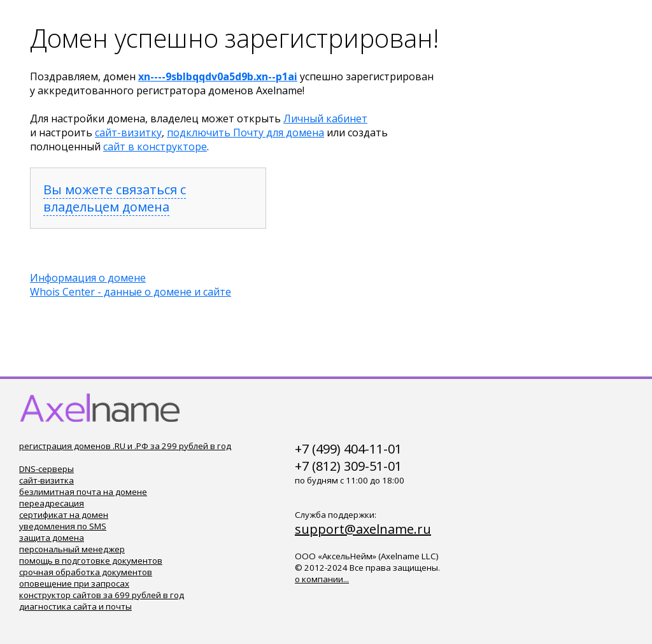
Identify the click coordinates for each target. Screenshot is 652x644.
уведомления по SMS (63, 526)
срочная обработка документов (86, 572)
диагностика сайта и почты (75, 606)
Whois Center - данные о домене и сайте (131, 292)
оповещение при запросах (74, 583)
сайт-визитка (46, 480)
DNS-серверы (46, 469)
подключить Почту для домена (245, 132)
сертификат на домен (64, 515)
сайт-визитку (128, 132)
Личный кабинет (325, 118)
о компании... (322, 579)
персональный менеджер (72, 549)
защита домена (52, 538)
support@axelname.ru (363, 529)
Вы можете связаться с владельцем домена (115, 198)
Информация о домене (88, 278)
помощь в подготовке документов (91, 561)
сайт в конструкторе (155, 147)
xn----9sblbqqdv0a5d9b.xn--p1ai (218, 76)
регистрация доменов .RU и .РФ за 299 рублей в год (125, 446)
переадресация (52, 503)
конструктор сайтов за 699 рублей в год (102, 595)
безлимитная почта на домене (83, 492)
